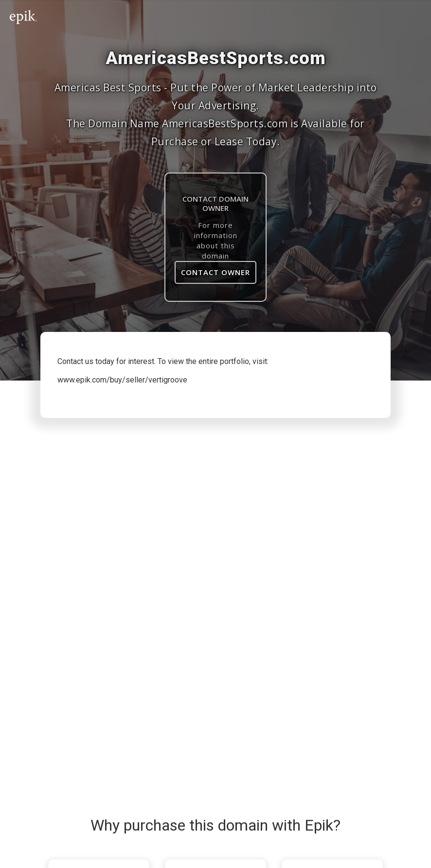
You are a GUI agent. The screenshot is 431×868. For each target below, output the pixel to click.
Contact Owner (215, 272)
